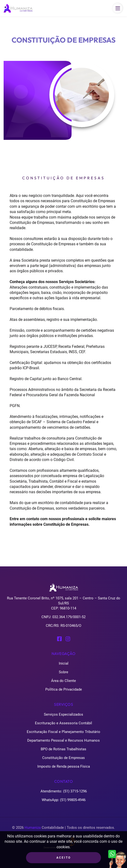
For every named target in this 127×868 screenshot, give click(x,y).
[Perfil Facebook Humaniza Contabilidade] (59, 639)
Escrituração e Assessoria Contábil (63, 723)
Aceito (64, 858)
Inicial (64, 663)
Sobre (63, 672)
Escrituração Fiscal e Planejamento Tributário (63, 732)
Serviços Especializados (63, 714)
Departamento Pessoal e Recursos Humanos (63, 740)
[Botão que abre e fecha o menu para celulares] (118, 8)
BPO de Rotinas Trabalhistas (63, 749)
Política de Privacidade (64, 689)
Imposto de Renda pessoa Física (64, 766)
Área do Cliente (63, 681)
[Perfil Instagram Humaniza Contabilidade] (68, 639)
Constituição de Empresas (63, 758)
